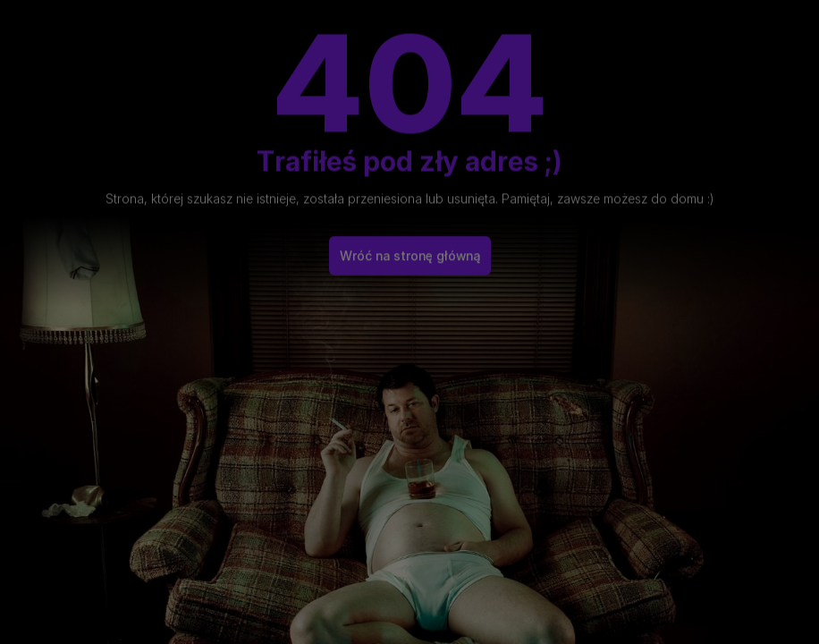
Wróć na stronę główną (410, 250)
